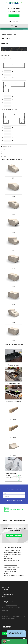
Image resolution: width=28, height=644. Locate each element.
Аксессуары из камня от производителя (14, 575)
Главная (4, 32)
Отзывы (4, 596)
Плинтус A (14, 419)
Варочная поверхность (14, 401)
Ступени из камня (8, 559)
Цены (4, 593)
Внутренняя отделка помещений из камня (13, 555)
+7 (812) (14, 11)
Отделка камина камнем (10, 569)
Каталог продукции (8, 586)
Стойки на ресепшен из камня (11, 561)
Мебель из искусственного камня (12, 567)
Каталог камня (11, 32)
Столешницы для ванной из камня (12, 552)
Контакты (5, 598)
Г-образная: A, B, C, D (10, 78)
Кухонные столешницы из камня (12, 550)
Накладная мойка (14, 365)
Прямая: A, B (8, 59)
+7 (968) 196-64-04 (14, 531)
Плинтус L (14, 455)
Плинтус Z (14, 437)
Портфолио (5, 589)
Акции (4, 591)
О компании (6, 584)
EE (14, 269)
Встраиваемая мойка (14, 383)
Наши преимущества (8, 594)
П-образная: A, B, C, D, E (10, 109)
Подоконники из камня (9, 563)
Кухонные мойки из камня (10, 565)
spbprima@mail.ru (11, 605)
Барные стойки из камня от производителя (11, 572)
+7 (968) (14, 9)
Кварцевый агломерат (7, 34)
